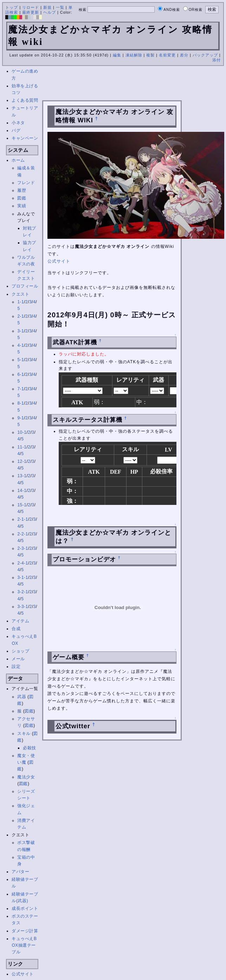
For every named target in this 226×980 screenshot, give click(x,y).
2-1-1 (23, 519)
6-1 (21, 374)
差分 (184, 55)
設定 (16, 667)
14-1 (22, 491)
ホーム (18, 160)
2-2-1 (23, 534)
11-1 (22, 447)
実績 (22, 206)
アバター (20, 872)
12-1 (22, 461)
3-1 (21, 331)
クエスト (20, 294)
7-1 (21, 389)
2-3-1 (23, 548)
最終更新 (31, 12)
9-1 (21, 418)
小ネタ (18, 123)
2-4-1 (23, 563)
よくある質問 (25, 100)
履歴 (22, 190)
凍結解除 (134, 55)
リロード (31, 7)
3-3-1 (23, 607)
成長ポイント (25, 908)
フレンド (26, 183)
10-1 (22, 432)
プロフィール (25, 286)
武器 (22, 697)
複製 (150, 55)
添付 (217, 60)
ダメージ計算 (25, 931)
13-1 (22, 476)
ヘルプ (50, 12)
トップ (12, 7)
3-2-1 (23, 592)
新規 (47, 7)
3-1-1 (23, 577)
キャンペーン (25, 138)
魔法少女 (26, 777)
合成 (16, 629)
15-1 (22, 505)
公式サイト (23, 974)
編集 (117, 55)
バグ (16, 130)
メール (18, 659)
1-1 (21, 302)
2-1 (21, 316)
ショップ (20, 651)
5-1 (21, 360)
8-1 (21, 403)
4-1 (21, 345)
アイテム (20, 621)
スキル (24, 734)
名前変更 (167, 55)
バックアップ (205, 55)
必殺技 (30, 748)
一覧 (60, 7)
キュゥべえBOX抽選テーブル (24, 945)
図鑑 (22, 198)
